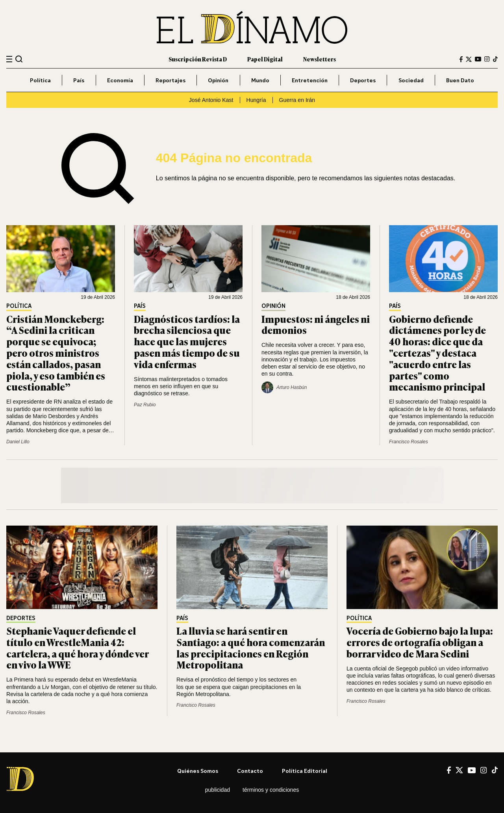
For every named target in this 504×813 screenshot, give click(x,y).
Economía (120, 80)
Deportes (363, 80)
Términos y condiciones (271, 790)
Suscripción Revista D (198, 59)
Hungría (256, 100)
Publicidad (218, 790)
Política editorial (305, 771)
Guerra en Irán (297, 100)
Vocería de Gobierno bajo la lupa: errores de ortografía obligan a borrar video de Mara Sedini (420, 642)
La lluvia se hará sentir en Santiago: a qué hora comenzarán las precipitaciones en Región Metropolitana (251, 647)
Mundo (260, 80)
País (79, 80)
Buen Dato (460, 80)
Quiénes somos (198, 771)
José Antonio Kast (211, 100)
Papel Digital (265, 59)
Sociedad (411, 80)
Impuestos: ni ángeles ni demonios (316, 324)
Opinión (218, 80)
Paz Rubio (145, 405)
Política (40, 80)
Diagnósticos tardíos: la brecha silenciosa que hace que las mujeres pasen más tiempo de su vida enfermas (187, 341)
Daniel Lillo (18, 442)
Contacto (250, 771)
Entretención (310, 80)
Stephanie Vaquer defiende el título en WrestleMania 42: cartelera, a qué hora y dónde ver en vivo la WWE (77, 647)
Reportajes (170, 80)
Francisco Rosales (409, 442)
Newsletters (320, 59)
